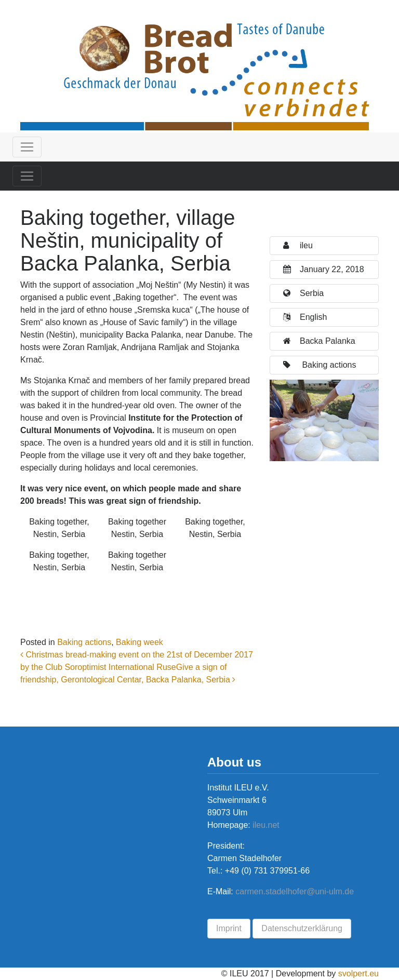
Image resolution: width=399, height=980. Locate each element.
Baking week (139, 642)
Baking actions (84, 642)
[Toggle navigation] (27, 147)
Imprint (229, 928)
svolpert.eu (358, 974)
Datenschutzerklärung (302, 928)
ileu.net (265, 825)
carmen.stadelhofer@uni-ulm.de (295, 891)
